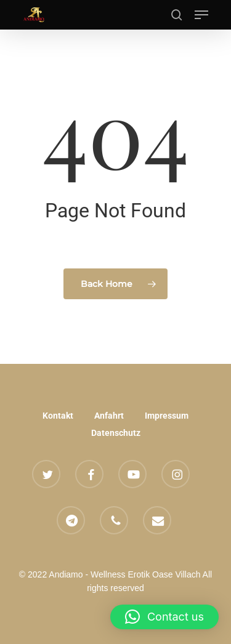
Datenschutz (116, 433)
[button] (201, 15)
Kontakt (58, 416)
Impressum (167, 416)
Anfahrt (109, 416)
